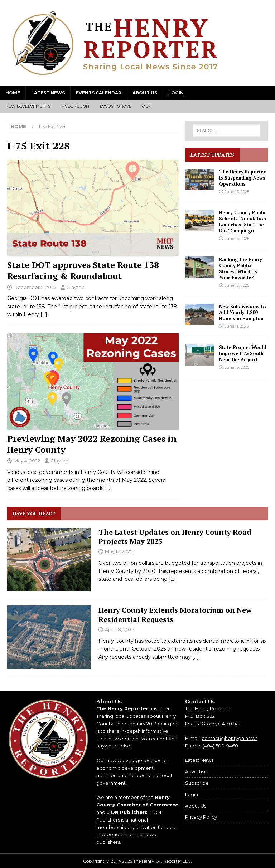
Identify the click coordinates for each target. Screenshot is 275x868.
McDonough (75, 106)
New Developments (28, 106)
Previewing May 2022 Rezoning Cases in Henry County (92, 444)
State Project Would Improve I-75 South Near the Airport (243, 353)
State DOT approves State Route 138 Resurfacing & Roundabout (83, 270)
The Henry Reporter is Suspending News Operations (242, 178)
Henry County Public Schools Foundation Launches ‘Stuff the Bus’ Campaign (243, 222)
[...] (172, 579)
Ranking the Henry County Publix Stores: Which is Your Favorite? (241, 268)
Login (176, 93)
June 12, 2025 (237, 285)
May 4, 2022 (27, 461)
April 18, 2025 (119, 629)
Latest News (48, 93)
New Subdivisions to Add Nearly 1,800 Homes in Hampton (243, 313)
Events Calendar (99, 93)
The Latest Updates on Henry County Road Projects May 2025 (175, 537)
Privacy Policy (201, 817)
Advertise (196, 771)
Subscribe (197, 783)
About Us (145, 93)
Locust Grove (116, 106)
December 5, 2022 (35, 287)
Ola (146, 106)
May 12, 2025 (119, 551)
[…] (44, 314)
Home (13, 93)
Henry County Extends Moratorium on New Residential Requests (175, 615)
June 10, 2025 (237, 367)
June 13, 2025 (237, 192)
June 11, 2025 (237, 326)
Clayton (76, 287)
